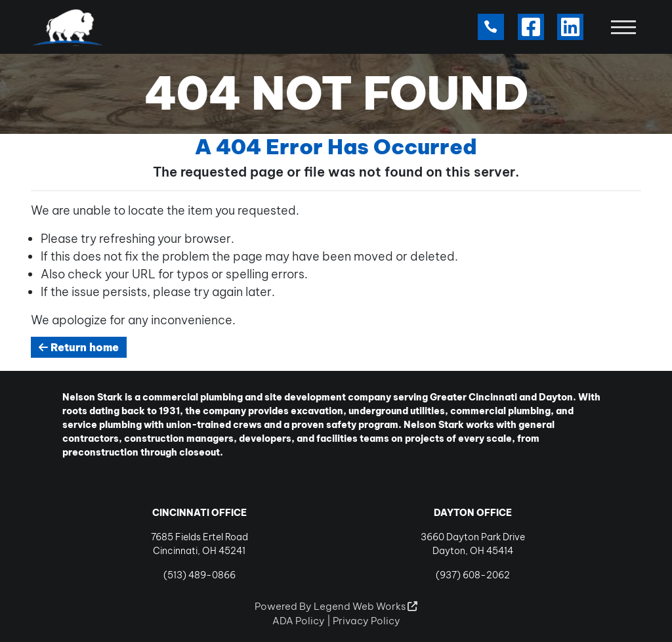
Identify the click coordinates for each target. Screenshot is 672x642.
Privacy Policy (367, 621)
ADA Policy (299, 621)
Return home (79, 347)
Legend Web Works (366, 606)
